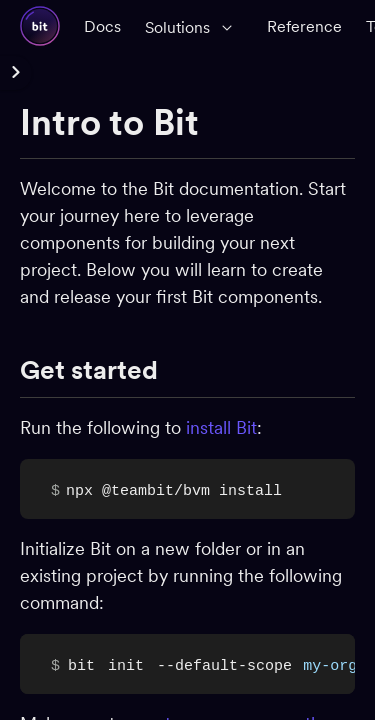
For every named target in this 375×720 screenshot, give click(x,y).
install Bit (221, 427)
